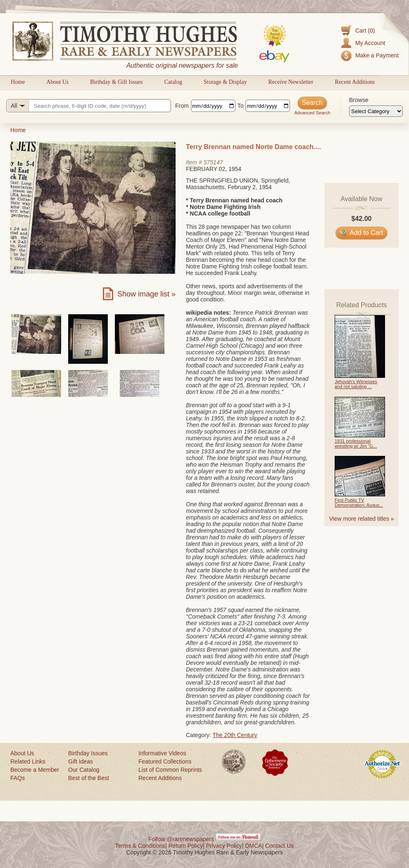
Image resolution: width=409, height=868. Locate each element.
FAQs (18, 778)
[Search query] (89, 106)
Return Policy (186, 846)
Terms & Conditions (140, 846)
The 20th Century (235, 735)
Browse (359, 100)
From (182, 106)
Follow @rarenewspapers (181, 839)
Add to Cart (362, 233)
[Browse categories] (376, 111)
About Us (57, 82)
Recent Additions (355, 82)
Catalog (173, 82)
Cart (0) (365, 31)
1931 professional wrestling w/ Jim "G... (356, 443)
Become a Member (35, 770)
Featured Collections (165, 761)
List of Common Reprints (170, 770)
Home (18, 82)
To (241, 106)
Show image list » (146, 294)
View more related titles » (362, 519)
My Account (370, 43)
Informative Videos (162, 753)
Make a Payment (377, 55)
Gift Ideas (81, 761)
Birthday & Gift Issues (116, 82)
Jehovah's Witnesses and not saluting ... (356, 384)
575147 (213, 162)
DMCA (253, 846)
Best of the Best (89, 778)
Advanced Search (312, 113)
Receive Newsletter (291, 82)
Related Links (28, 761)
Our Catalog (84, 770)
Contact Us (279, 846)
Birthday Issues (88, 753)
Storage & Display (225, 82)
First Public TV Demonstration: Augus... (359, 503)
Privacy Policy (224, 846)
